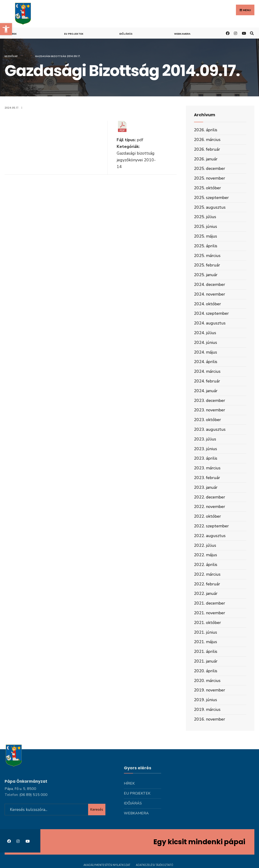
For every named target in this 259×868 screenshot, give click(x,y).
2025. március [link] (207, 256)
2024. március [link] (207, 371)
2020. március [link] (207, 681)
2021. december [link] (210, 603)
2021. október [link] (207, 623)
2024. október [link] (207, 304)
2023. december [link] (210, 400)
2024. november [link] (210, 294)
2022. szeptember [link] (211, 526)
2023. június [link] (205, 449)
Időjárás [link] (126, 34)
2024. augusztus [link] (210, 323)
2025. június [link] (205, 226)
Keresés (97, 807)
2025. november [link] (210, 178)
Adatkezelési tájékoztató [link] (155, 863)
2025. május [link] (205, 236)
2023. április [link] (206, 458)
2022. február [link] (207, 584)
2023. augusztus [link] (210, 429)
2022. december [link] (210, 497)
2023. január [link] (206, 487)
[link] (6, 29)
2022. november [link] (210, 507)
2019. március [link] (207, 709)
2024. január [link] (206, 391)
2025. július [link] (205, 217)
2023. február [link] (207, 478)
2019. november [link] (210, 690)
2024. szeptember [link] (211, 313)
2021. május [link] (205, 642)
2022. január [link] (206, 593)
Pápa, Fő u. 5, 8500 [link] (20, 786)
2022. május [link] (205, 555)
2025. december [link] (210, 168)
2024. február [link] (207, 381)
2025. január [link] (206, 275)
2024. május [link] (205, 352)
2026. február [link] (207, 149)
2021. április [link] (206, 651)
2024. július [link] (205, 333)
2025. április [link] (206, 246)
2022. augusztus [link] (210, 536)
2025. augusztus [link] (210, 207)
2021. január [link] (206, 661)
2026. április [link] (206, 130)
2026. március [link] (207, 140)
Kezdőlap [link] (11, 56)
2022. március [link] (207, 574)
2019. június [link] (205, 700)
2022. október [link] (207, 516)
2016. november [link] (210, 719)
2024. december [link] (210, 284)
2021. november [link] (210, 613)
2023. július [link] (205, 439)
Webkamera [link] (182, 34)
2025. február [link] (207, 265)
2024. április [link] (206, 362)
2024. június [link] (205, 342)
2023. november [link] (210, 410)
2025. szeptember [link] (211, 198)
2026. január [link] (206, 159)
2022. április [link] (206, 565)
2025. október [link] (207, 188)
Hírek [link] (13, 34)
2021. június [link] (205, 632)
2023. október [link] (207, 420)
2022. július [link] (205, 545)
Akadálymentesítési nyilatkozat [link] (107, 863)
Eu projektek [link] (74, 34)
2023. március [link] (207, 468)
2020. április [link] (206, 671)
